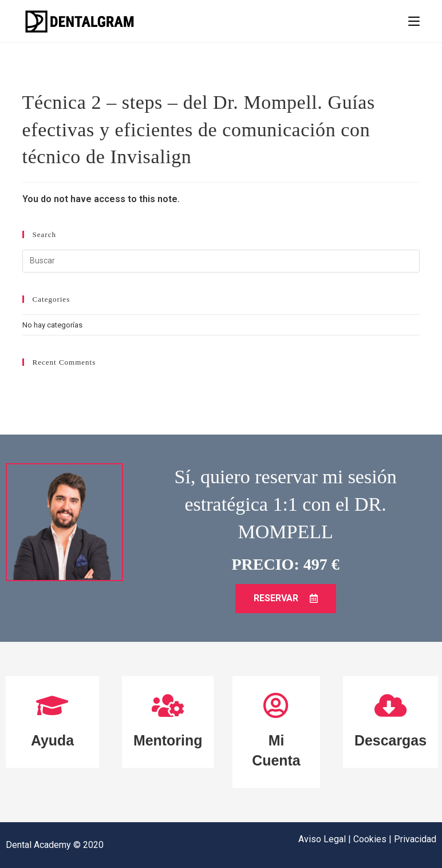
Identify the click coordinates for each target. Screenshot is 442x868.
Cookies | (374, 839)
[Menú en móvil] (414, 21)
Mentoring (168, 740)
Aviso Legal (323, 839)
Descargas (390, 740)
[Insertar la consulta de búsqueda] (221, 261)
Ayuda (52, 740)
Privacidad (415, 839)
